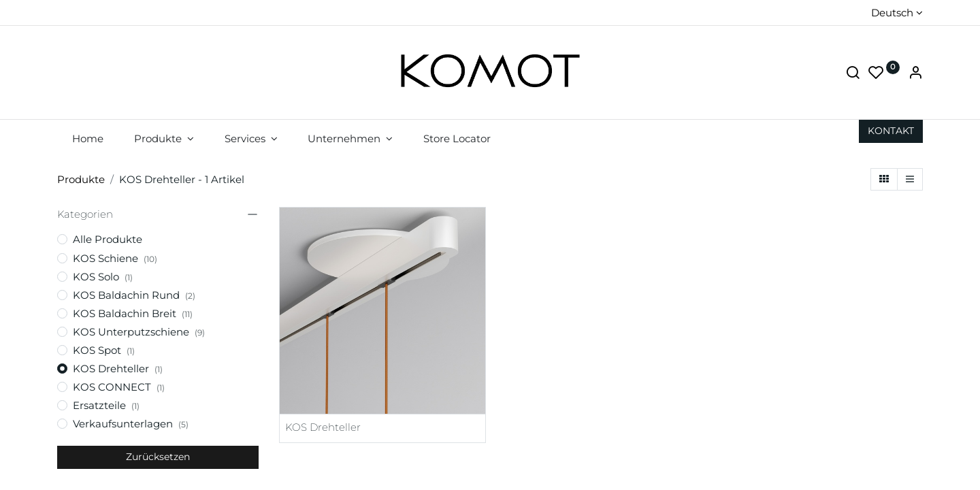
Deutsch (892, 13)
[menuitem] (88, 138)
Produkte (81, 179)
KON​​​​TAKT (891, 131)
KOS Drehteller (323, 427)
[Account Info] (915, 74)
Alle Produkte (108, 239)
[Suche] (853, 74)
